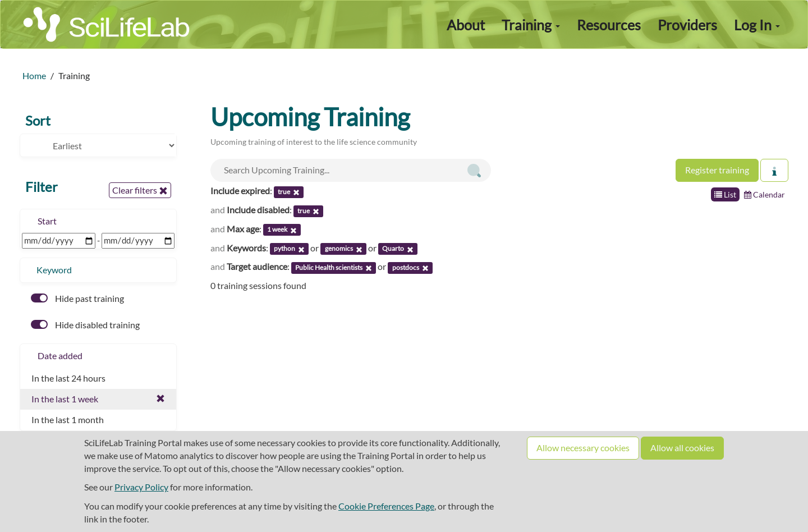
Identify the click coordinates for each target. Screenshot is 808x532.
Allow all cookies (682, 448)
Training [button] (531, 25)
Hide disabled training (85, 325)
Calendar (765, 194)
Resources (609, 25)
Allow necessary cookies (583, 448)
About (466, 25)
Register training (717, 170)
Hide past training (77, 298)
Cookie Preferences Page (386, 506)
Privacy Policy (141, 487)
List (725, 194)
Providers (687, 25)
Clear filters (140, 190)
